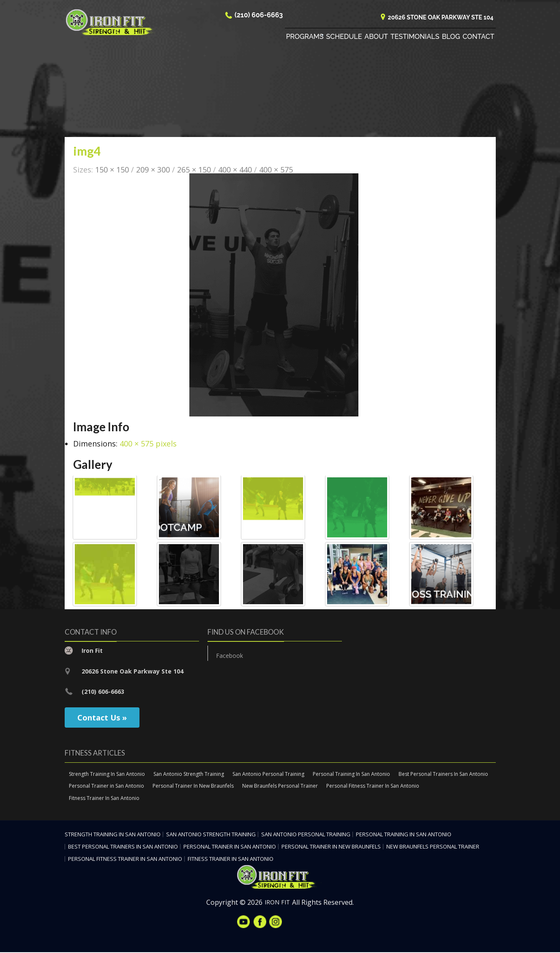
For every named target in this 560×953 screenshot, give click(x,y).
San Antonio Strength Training (189, 774)
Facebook (229, 656)
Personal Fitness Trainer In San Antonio (373, 787)
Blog (451, 38)
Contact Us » (102, 718)
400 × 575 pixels (148, 444)
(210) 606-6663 (259, 16)
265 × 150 (194, 170)
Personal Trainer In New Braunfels (193, 787)
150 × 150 (112, 170)
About (376, 38)
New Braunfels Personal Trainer (280, 787)
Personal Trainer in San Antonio (107, 787)
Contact (479, 38)
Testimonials (415, 38)
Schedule (344, 38)
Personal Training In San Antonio (351, 774)
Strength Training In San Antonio (107, 774)
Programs (305, 38)
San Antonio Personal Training (268, 774)
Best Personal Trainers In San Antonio (443, 774)
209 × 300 (153, 170)
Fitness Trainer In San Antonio (104, 799)
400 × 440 (235, 170)
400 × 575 (276, 170)
